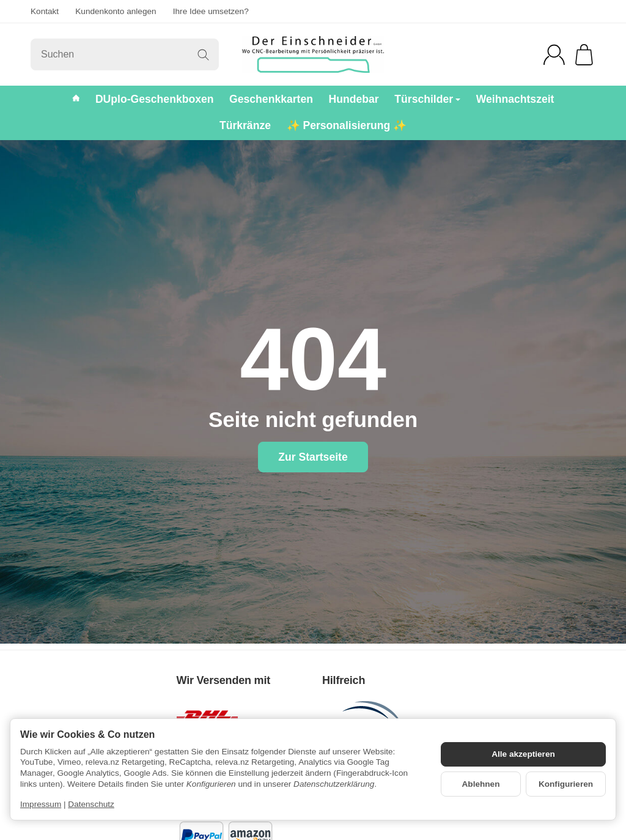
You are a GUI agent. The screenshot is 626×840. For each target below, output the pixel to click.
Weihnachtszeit (515, 99)
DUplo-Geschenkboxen (155, 99)
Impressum (41, 804)
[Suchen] (125, 54)
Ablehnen (481, 784)
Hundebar (354, 99)
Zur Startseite (313, 457)
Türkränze (245, 125)
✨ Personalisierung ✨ (347, 125)
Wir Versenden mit (224, 681)
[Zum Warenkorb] (584, 55)
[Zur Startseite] (313, 54)
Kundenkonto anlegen (116, 11)
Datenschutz (91, 804)
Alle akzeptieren (523, 754)
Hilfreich (344, 681)
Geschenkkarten (271, 99)
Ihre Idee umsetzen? (211, 11)
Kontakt (45, 11)
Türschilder (427, 99)
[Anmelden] (554, 55)
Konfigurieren (566, 784)
